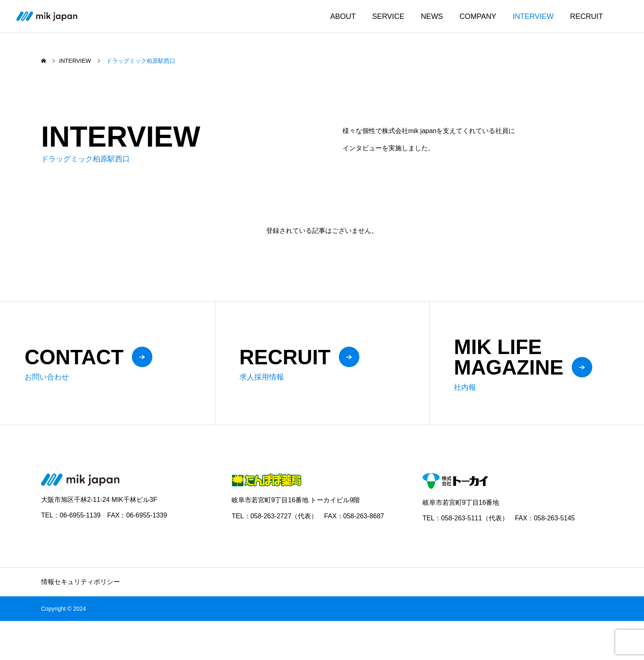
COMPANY (478, 16)
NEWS (432, 16)
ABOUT (343, 16)
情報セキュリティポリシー (80, 582)
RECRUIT (586, 16)
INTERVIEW (533, 16)
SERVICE (388, 16)
